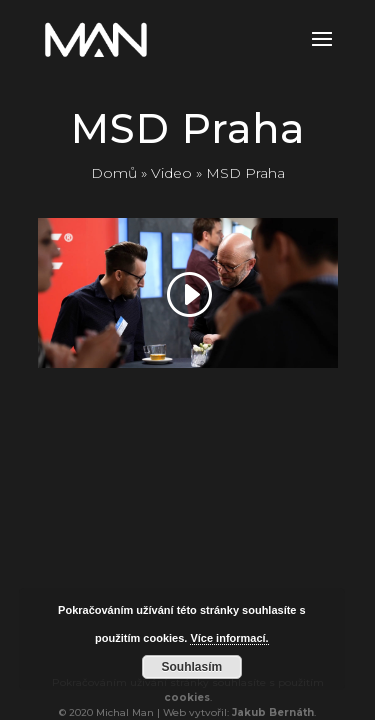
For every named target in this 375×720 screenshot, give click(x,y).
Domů (114, 173)
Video (171, 173)
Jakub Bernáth (273, 712)
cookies (187, 697)
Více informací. (229, 638)
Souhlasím (192, 667)
